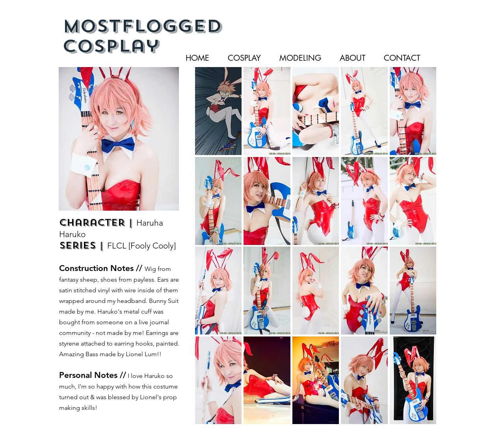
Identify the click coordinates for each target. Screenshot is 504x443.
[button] (219, 111)
